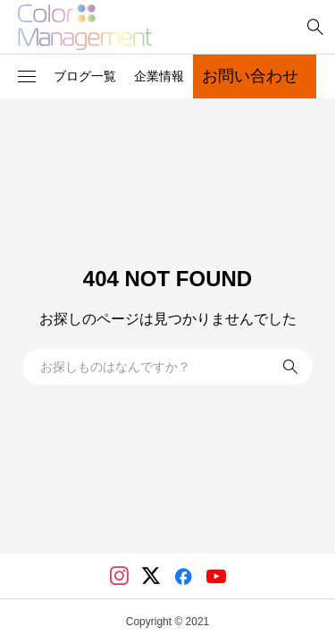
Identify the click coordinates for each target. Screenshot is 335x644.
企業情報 (159, 76)
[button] (27, 77)
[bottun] (315, 27)
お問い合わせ (250, 76)
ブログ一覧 (85, 76)
